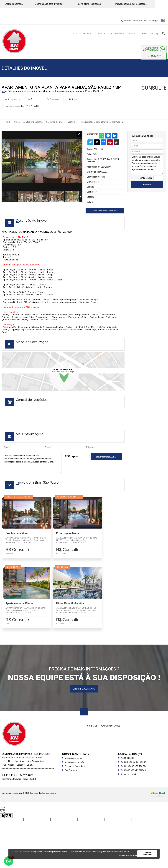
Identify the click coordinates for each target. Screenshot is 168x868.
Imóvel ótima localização (89, 4)
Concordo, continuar (147, 854)
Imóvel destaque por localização (131, 4)
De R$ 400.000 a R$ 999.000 (132, 775)
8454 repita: (72, 456)
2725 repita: (146, 178)
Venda (87, 34)
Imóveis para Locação (73, 767)
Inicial (75, 34)
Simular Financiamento (105, 211)
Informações (117, 34)
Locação (100, 34)
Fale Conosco (70, 775)
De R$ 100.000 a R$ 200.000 (132, 767)
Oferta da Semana (14, 4)
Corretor (92, 730)
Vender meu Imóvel (110, 730)
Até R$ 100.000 (126, 763)
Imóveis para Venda (72, 763)
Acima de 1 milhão (128, 779)
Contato (132, 34)
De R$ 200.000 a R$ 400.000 (132, 771)
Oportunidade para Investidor (49, 4)
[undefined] (9, 820)
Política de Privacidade (74, 771)
